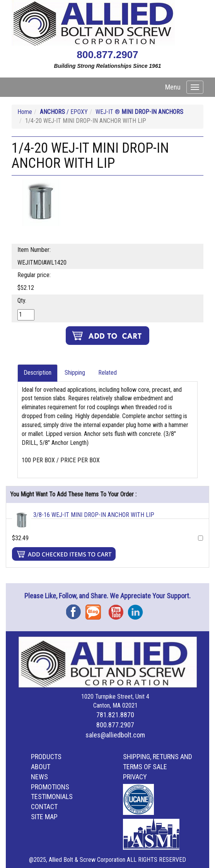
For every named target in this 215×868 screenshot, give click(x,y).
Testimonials (52, 797)
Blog (95, 609)
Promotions (50, 787)
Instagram (138, 609)
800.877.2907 (107, 55)
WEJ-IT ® (139, 112)
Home (25, 112)
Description (38, 373)
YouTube (118, 609)
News (39, 777)
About (41, 767)
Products (46, 757)
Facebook (76, 609)
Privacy (135, 777)
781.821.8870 (115, 715)
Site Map (44, 817)
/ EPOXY (64, 112)
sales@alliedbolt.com (115, 735)
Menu (173, 87)
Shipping (75, 373)
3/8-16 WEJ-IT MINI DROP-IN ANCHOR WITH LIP (94, 515)
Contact (44, 807)
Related (107, 373)
